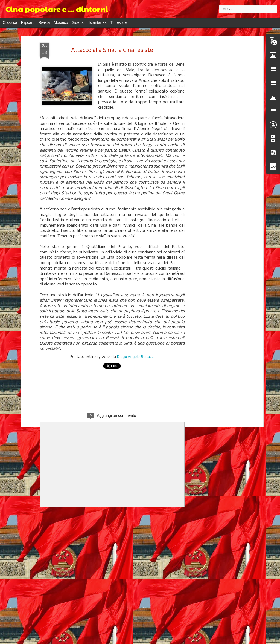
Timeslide (119, 22)
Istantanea (98, 22)
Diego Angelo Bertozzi (136, 357)
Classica (10, 22)
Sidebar (78, 22)
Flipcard (28, 22)
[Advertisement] (215, 129)
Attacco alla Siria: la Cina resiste (112, 50)
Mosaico (61, 22)
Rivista (44, 22)
